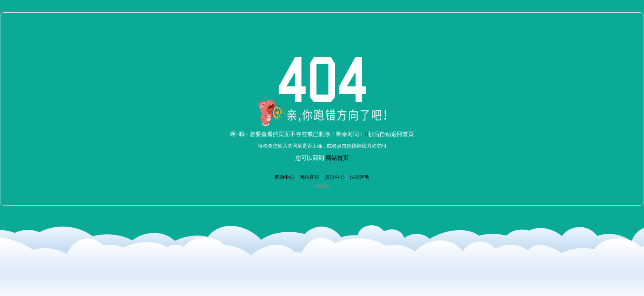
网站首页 (337, 158)
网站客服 (309, 177)
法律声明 (360, 177)
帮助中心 (284, 177)
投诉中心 (335, 177)
